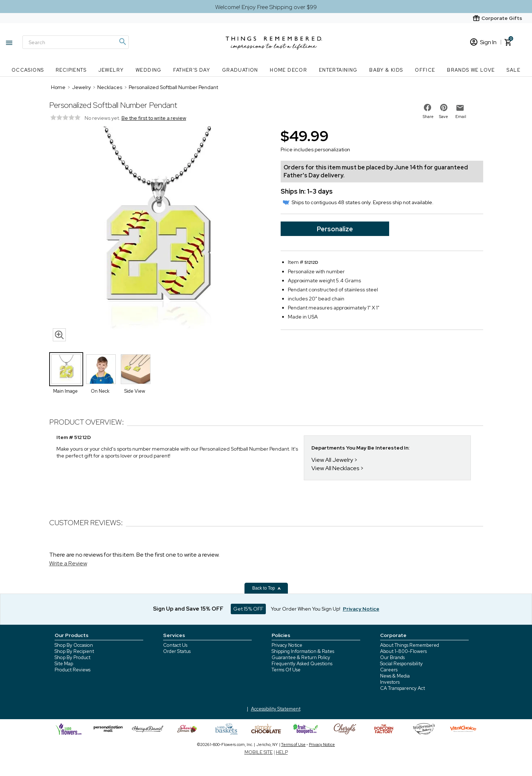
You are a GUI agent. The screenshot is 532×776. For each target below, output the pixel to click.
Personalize (335, 229)
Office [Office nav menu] (425, 70)
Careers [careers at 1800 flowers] (389, 670)
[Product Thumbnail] (66, 369)
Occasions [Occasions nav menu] (28, 70)
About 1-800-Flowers (403, 651)
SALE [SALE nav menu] (514, 70)
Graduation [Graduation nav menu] (240, 70)
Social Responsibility (401, 664)
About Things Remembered (410, 645)
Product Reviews (73, 670)
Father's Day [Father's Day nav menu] (192, 70)
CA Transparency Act (403, 688)
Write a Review (68, 563)
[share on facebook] (427, 107)
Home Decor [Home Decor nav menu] (288, 70)
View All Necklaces (335, 468)
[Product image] (158, 236)
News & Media (395, 676)
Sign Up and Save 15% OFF (188, 609)
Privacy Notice (287, 645)
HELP (282, 752)
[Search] (76, 42)
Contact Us (175, 645)
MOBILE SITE (259, 752)
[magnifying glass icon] (59, 335)
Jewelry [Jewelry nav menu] (111, 70)
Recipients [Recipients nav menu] (71, 70)
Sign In (483, 42)
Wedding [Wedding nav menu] (149, 70)
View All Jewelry (332, 460)
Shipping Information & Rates (303, 651)
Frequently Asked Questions (302, 664)
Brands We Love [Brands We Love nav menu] (471, 70)
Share (428, 117)
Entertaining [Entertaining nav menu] (338, 70)
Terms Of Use (286, 670)
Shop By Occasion (74, 645)
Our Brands (392, 657)
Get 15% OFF (248, 609)
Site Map (64, 664)
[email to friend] (460, 108)
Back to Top (267, 588)
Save (444, 117)
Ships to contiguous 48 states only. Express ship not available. (358, 202)
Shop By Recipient (74, 651)
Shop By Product (73, 657)
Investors (390, 682)
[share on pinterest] (444, 107)
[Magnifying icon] (122, 42)
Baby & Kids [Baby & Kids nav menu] (386, 70)
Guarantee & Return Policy (301, 657)
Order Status (177, 651)
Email (461, 117)
